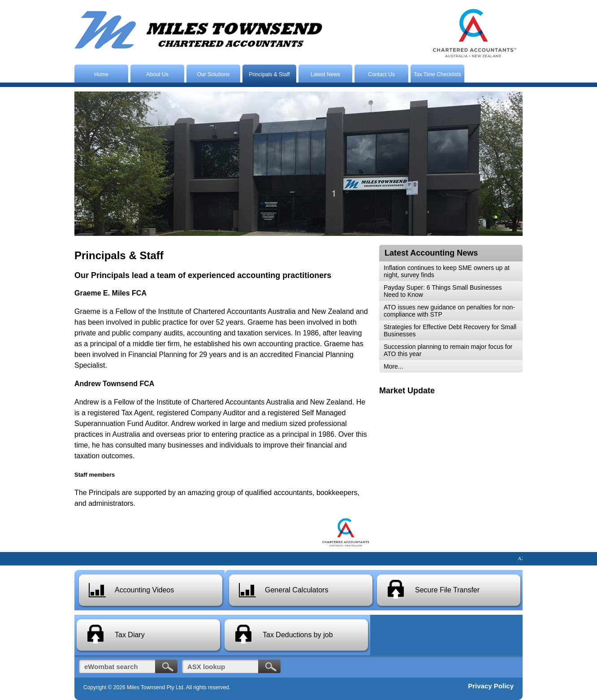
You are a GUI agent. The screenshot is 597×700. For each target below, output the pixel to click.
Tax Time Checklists (437, 74)
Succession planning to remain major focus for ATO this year (448, 350)
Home (101, 74)
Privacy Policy (491, 686)
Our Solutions (214, 74)
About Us (157, 74)
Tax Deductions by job (298, 635)
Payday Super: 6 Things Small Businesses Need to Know (443, 291)
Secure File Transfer (447, 590)
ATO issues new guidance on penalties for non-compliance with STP (449, 311)
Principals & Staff (269, 74)
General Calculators (296, 590)
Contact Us (381, 74)
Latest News (325, 74)
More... (394, 366)
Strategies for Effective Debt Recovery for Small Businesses (450, 330)
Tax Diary (130, 635)
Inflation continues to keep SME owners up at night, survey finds (447, 271)
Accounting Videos (144, 590)
